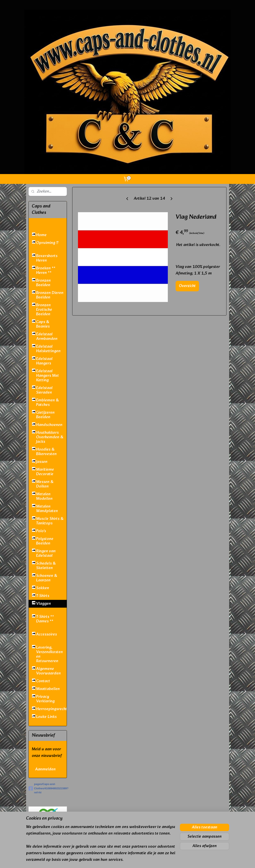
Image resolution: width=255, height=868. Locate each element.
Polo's (41, 531)
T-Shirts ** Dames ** (45, 619)
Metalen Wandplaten (47, 509)
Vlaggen (43, 604)
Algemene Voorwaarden (48, 671)
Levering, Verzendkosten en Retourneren (49, 654)
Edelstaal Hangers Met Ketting (47, 376)
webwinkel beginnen (138, 860)
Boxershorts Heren (47, 258)
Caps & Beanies (43, 324)
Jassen (42, 462)
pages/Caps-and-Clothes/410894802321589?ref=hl (48, 788)
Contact (43, 681)
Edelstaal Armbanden (47, 337)
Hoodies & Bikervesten (46, 452)
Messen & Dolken (45, 484)
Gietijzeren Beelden (45, 415)
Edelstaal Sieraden (44, 390)
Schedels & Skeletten (46, 566)
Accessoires (46, 634)
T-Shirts (43, 596)
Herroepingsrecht (51, 709)
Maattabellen (48, 689)
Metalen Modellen (44, 497)
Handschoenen (49, 425)
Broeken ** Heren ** (46, 271)
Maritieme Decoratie (45, 472)
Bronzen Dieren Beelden (50, 295)
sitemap (116, 860)
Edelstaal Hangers (44, 361)
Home (41, 235)
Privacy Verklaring (45, 699)
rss (123, 860)
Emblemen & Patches (47, 403)
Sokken (43, 588)
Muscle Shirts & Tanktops (50, 521)
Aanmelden (45, 769)
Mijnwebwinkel (171, 860)
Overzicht (187, 286)
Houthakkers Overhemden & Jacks (50, 437)
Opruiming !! (47, 243)
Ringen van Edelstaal (46, 554)
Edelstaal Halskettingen (48, 349)
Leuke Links (46, 717)
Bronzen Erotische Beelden (44, 310)
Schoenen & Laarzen (47, 578)
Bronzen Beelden (43, 283)
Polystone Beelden (45, 541)
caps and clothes (43, 852)
